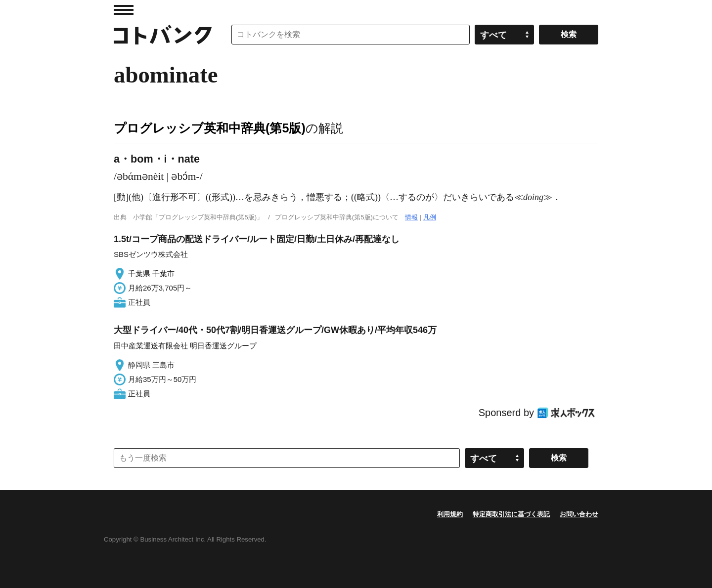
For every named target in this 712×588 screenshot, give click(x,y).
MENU (124, 10)
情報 (411, 217)
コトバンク (163, 35)
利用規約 (450, 514)
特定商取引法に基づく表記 (511, 514)
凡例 (430, 217)
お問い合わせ (579, 514)
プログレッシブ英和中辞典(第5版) (210, 128)
